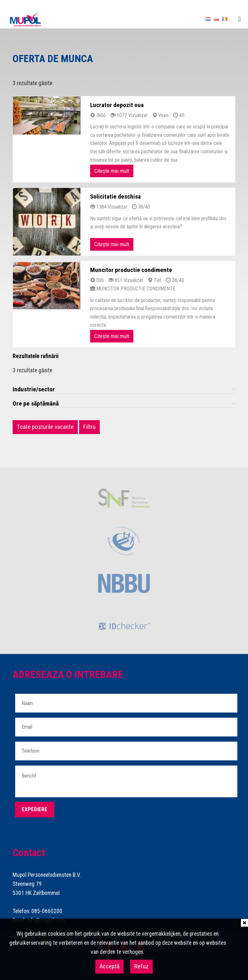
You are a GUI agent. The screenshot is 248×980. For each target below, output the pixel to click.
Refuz (141, 966)
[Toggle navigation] (240, 19)
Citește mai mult (112, 171)
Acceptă (109, 966)
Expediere (35, 809)
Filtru (89, 427)
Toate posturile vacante (45, 427)
